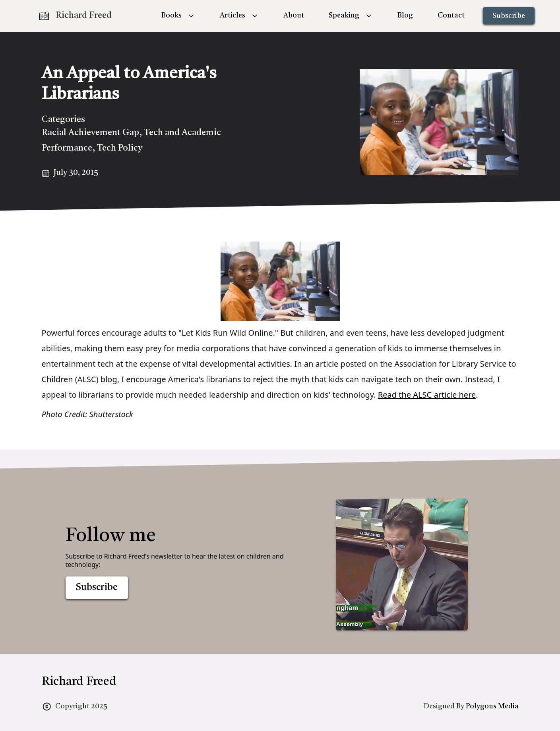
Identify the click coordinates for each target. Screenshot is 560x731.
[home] (75, 16)
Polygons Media (492, 706)
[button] (178, 16)
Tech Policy (120, 148)
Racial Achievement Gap (90, 133)
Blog (405, 15)
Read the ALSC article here (427, 395)
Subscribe (509, 16)
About (294, 15)
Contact (451, 15)
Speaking (344, 15)
